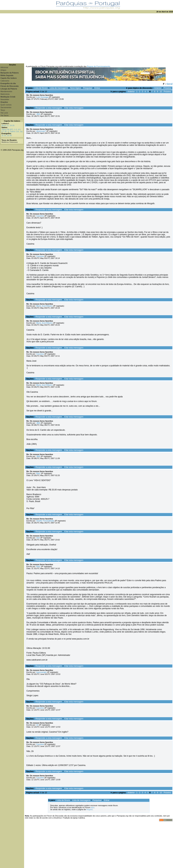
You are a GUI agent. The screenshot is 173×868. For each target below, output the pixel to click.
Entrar (97, 88)
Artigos (3, 70)
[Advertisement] (86, 38)
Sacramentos (6, 107)
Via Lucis (4, 113)
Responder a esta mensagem (49, 108)
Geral (169, 84)
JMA (38, 114)
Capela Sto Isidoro (12, 121)
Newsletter (5, 99)
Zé (37, 725)
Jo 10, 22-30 (7, 135)
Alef (38, 538)
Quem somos (6, 105)
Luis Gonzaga (42, 97)
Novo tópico (76, 88)
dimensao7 (41, 131)
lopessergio (41, 672)
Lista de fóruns (41, 88)
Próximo (167, 88)
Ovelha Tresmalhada (45, 521)
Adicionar (4, 67)
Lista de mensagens (59, 88)
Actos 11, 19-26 (8, 125)
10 (161, 92)
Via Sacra (5, 115)
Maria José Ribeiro (45, 306)
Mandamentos (6, 91)
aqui (93, 807)
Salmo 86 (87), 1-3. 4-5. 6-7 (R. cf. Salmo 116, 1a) (12, 130)
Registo (89, 809)
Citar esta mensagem (74, 108)
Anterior (158, 88)
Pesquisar (88, 88)
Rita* (38, 473)
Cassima (40, 216)
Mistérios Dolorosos (10, 142)
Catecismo (5, 81)
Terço (3, 110)
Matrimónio (5, 94)
